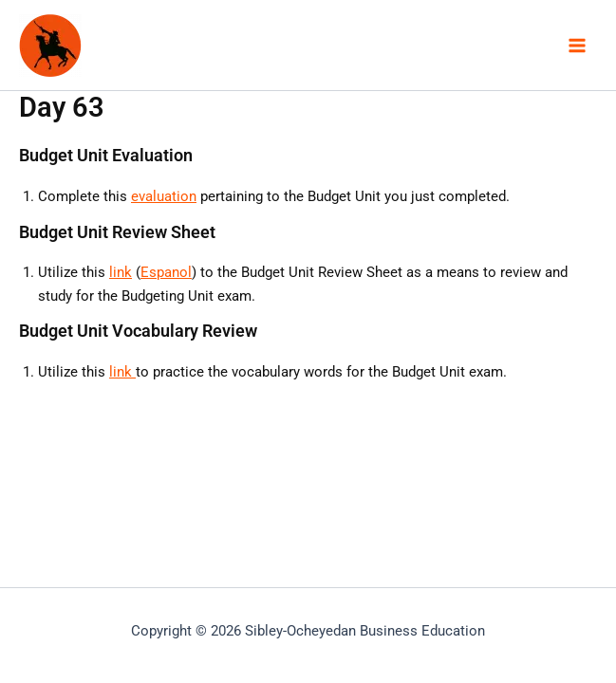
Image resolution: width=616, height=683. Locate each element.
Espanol (166, 272)
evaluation (164, 196)
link (121, 272)
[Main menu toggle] (577, 46)
